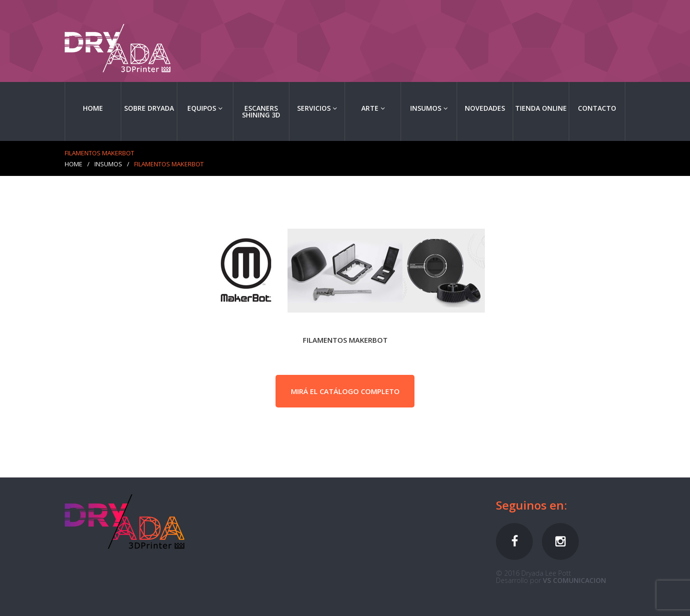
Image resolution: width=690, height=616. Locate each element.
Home (93, 108)
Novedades (485, 108)
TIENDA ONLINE (541, 108)
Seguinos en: (531, 505)
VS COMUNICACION (575, 580)
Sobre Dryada (149, 108)
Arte (373, 108)
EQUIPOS (205, 108)
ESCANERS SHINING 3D (261, 111)
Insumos (429, 108)
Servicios (317, 108)
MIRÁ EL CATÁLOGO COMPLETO (345, 391)
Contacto (597, 108)
